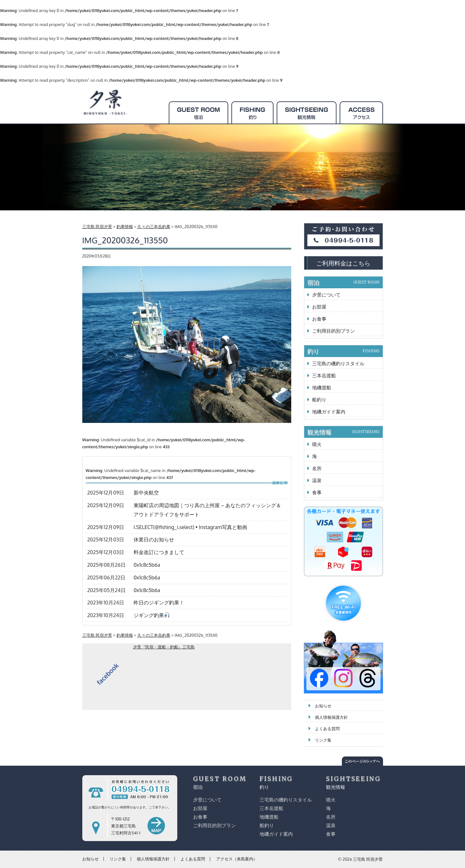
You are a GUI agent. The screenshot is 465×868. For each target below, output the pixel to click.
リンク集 (323, 740)
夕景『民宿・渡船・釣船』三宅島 (164, 647)
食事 (317, 492)
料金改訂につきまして (159, 552)
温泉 (317, 480)
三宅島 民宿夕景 (368, 859)
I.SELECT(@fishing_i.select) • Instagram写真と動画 (190, 527)
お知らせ (323, 706)
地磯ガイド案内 (329, 412)
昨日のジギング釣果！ (159, 603)
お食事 (319, 319)
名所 (317, 468)
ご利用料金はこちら (343, 263)
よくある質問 (327, 729)
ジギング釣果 (151, 615)
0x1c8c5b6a (147, 565)
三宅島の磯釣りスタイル (338, 364)
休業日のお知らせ (154, 539)
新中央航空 (146, 493)
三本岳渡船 (324, 376)
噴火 (317, 444)
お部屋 (319, 307)
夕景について (326, 295)
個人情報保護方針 (331, 717)
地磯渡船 (322, 388)
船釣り (319, 400)
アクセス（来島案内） (237, 859)
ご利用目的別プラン (333, 331)
